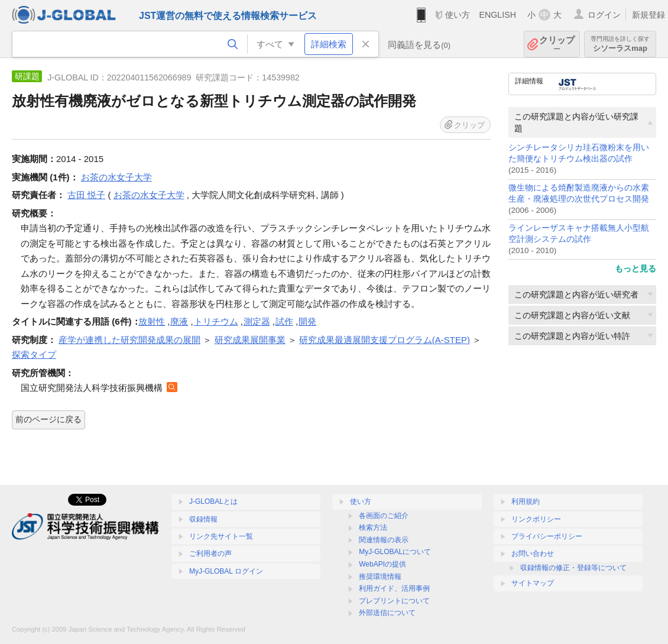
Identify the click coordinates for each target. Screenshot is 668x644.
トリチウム (216, 321)
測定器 (257, 321)
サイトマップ (533, 583)
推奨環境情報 (380, 577)
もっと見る (635, 268)
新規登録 (648, 15)
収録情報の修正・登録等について (573, 568)
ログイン (604, 15)
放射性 (152, 321)
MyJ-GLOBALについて (395, 552)
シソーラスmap (620, 44)
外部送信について (387, 613)
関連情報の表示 (384, 540)
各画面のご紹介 (384, 516)
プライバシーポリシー (547, 536)
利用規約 (526, 501)
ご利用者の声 (210, 554)
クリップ (557, 44)
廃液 (179, 321)
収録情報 (203, 519)
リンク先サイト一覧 (221, 536)
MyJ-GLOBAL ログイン (226, 571)
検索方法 (373, 528)
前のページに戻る (48, 419)
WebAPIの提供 (382, 564)
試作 (284, 321)
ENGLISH (497, 15)
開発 (307, 321)
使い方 (458, 15)
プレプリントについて (394, 601)
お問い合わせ (533, 554)
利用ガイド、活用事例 (394, 588)
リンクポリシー (536, 519)
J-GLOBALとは (213, 501)
